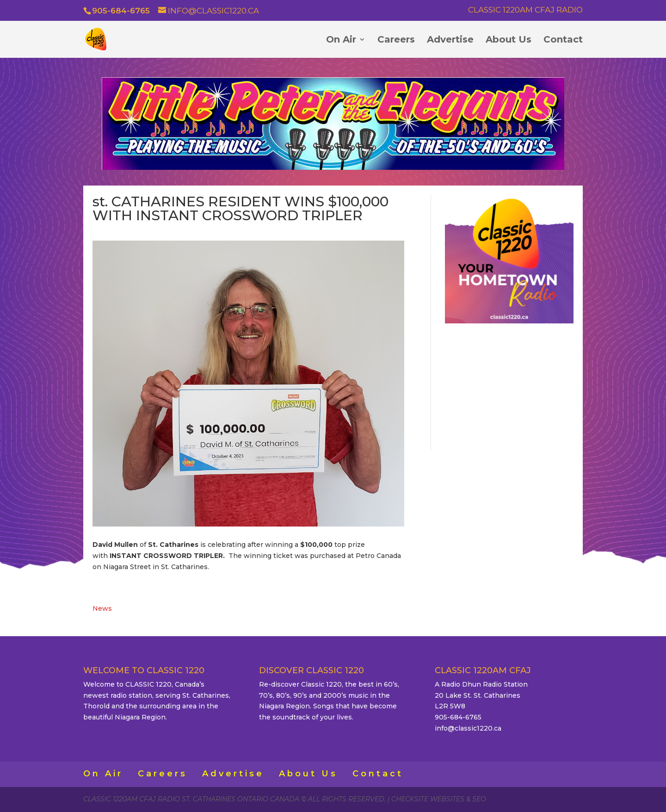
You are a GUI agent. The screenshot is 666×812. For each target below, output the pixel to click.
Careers (396, 40)
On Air (341, 40)
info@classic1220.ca (468, 728)
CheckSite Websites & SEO (439, 799)
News (102, 608)
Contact (563, 40)
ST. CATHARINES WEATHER (509, 385)
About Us (509, 40)
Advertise (450, 40)
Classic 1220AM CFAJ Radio (525, 10)
